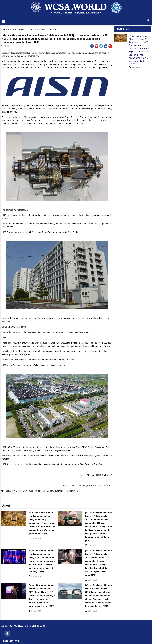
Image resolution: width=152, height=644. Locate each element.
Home (4, 30)
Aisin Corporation (19, 491)
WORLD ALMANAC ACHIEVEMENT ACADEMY (33, 30)
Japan (50, 491)
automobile (60, 491)
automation (72, 491)
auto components (37, 491)
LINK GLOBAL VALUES (12, 641)
